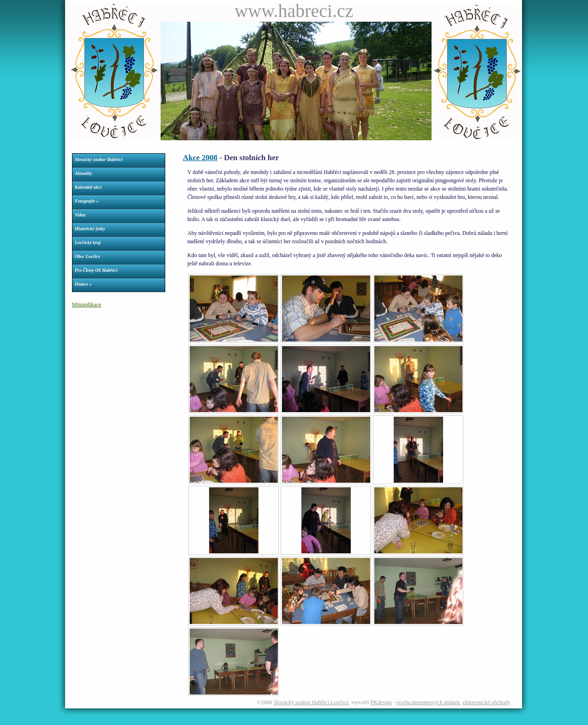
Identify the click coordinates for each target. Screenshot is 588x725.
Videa (80, 215)
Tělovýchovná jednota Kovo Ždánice (352, 722)
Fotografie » (87, 201)
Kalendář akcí (88, 187)
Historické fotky (90, 229)
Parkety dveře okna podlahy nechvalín (281, 722)
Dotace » (83, 284)
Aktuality (84, 173)
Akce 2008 (200, 158)
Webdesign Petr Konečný (87, 722)
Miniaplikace (87, 305)
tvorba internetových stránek (428, 702)
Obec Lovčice (87, 256)
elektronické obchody (486, 702)
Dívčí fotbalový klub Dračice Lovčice (209, 722)
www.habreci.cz (294, 11)
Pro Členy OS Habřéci (96, 270)
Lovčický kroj (88, 243)
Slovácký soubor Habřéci (99, 159)
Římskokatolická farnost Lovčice (142, 722)
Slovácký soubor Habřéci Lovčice (311, 702)
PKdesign (381, 702)
